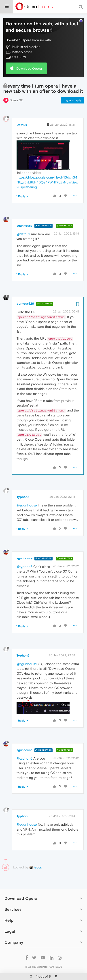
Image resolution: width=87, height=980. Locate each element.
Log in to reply (72, 87)
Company (14, 929)
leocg (36, 854)
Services (13, 896)
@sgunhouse (27, 492)
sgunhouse (24, 212)
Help (9, 907)
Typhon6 (23, 483)
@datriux (23, 220)
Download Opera (29, 55)
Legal (10, 918)
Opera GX (16, 87)
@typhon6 (24, 553)
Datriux (22, 111)
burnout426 (25, 290)
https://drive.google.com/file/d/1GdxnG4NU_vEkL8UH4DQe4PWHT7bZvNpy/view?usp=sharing (47, 168)
